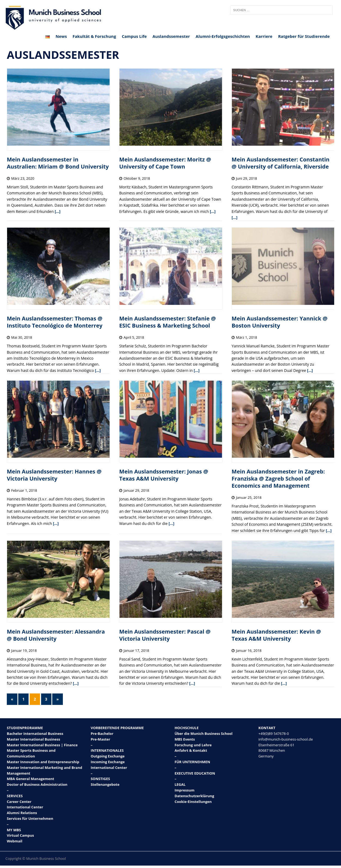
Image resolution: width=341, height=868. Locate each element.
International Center (25, 807)
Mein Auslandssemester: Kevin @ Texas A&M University (276, 635)
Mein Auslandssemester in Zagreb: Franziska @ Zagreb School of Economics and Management (278, 479)
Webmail (15, 841)
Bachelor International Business (35, 733)
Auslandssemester (171, 36)
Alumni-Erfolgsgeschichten (223, 36)
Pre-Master (100, 739)
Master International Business (33, 739)
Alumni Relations (22, 813)
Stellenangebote (105, 784)
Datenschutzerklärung (194, 796)
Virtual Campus (20, 835)
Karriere (264, 36)
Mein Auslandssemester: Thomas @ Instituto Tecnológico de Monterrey (55, 322)
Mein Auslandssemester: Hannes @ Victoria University (54, 475)
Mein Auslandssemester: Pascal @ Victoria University (165, 635)
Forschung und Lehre (193, 745)
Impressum (184, 790)
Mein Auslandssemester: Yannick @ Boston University (279, 322)
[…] (58, 211)
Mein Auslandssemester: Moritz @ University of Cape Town (165, 163)
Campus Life (134, 36)
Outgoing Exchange (108, 756)
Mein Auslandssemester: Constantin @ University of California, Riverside (281, 163)
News (61, 36)
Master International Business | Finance (42, 745)
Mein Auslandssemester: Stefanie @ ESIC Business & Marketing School (168, 322)
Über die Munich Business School (203, 733)
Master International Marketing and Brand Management (44, 770)
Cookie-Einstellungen (193, 802)
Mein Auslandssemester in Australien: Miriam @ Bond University (58, 163)
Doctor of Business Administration (37, 784)
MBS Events (185, 739)
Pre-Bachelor (102, 733)
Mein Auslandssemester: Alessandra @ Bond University (56, 635)
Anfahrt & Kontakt (191, 750)
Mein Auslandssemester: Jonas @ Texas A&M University (164, 475)
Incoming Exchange (108, 762)
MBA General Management (30, 779)
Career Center (19, 802)
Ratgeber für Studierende (304, 36)
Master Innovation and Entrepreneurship (43, 762)
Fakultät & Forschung (94, 36)
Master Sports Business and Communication (31, 753)
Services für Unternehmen (30, 818)
